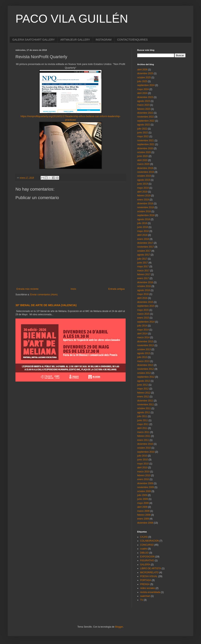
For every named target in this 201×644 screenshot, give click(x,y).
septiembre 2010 (146, 452)
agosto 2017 (144, 255)
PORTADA (146, 580)
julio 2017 (142, 259)
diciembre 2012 (145, 365)
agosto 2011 (144, 412)
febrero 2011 (144, 436)
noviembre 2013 (146, 345)
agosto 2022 (144, 125)
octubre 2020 (144, 152)
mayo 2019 (143, 188)
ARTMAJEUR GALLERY (75, 40)
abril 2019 (142, 192)
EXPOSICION (147, 557)
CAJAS (144, 537)
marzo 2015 (143, 314)
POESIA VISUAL (149, 576)
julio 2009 (142, 495)
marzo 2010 (143, 472)
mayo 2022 (143, 136)
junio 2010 (143, 460)
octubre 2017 (144, 251)
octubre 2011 (144, 408)
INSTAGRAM (104, 40)
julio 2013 (142, 357)
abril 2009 (142, 507)
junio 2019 (143, 184)
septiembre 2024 (146, 85)
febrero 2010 (144, 475)
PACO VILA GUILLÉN (72, 19)
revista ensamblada (150, 592)
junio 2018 (143, 227)
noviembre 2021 (146, 141)
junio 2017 (143, 263)
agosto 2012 (144, 381)
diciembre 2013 (145, 342)
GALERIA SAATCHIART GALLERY (34, 40)
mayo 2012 (143, 389)
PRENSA (145, 584)
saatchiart (145, 596)
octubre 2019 (144, 176)
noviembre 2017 (146, 247)
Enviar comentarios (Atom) (44, 295)
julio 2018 (142, 223)
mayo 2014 (143, 330)
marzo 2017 (143, 271)
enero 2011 (143, 440)
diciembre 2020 (145, 148)
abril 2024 (142, 93)
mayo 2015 (143, 310)
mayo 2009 (143, 503)
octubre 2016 (144, 286)
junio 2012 (143, 385)
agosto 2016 (144, 290)
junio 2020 (143, 156)
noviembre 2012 (146, 369)
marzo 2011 (143, 432)
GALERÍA (145, 565)
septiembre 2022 (146, 121)
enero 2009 (143, 519)
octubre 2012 (144, 373)
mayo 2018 (143, 231)
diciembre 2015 (145, 302)
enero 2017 (143, 278)
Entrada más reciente (27, 289)
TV (142, 600)
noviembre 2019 (146, 172)
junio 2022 (143, 133)
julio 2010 (142, 456)
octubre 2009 (144, 491)
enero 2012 (143, 397)
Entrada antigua (116, 289)
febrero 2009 (144, 515)
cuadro (144, 549)
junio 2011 (143, 420)
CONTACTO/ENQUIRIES (132, 40)
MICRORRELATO (149, 572)
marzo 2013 (143, 361)
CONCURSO (147, 545)
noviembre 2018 (146, 207)
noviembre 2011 (146, 405)
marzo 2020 (143, 164)
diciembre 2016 (145, 282)
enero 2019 (143, 200)
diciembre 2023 (145, 97)
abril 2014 (142, 334)
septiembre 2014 (146, 322)
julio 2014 (142, 326)
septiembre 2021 (146, 144)
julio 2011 (142, 416)
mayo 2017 (143, 267)
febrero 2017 (144, 274)
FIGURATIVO (147, 561)
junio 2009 (143, 499)
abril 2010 (142, 468)
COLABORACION (149, 541)
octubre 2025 (144, 78)
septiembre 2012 (146, 377)
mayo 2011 (143, 424)
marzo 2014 (143, 337)
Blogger (119, 627)
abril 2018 (142, 235)
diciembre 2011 (145, 401)
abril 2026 (142, 70)
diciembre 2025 (145, 73)
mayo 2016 (143, 294)
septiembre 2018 (146, 215)
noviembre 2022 (146, 117)
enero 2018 (143, 239)
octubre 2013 (144, 349)
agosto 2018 (144, 219)
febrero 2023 (144, 109)
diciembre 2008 (145, 523)
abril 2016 (142, 298)
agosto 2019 (144, 180)
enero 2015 (143, 318)
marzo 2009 (143, 511)
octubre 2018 (144, 211)
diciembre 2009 (145, 483)
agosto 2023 (144, 101)
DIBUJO (144, 553)
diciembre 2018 (145, 204)
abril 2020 (142, 160)
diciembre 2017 (145, 243)
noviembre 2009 (146, 487)
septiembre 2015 (146, 306)
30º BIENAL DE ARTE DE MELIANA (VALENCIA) (46, 305)
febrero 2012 (144, 393)
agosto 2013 (144, 353)
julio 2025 (142, 81)
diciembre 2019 (145, 168)
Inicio (73, 289)
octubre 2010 (144, 448)
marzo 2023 (143, 105)
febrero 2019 (144, 196)
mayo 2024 (143, 89)
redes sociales (148, 588)
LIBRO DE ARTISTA (151, 568)
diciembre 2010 (145, 444)
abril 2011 (142, 428)
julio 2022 (142, 129)
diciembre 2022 (145, 113)
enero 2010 (143, 479)
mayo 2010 (143, 464)
